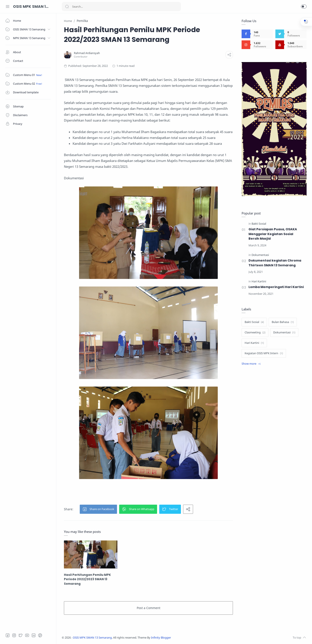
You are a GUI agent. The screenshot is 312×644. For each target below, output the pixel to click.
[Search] (121, 7)
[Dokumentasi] (260, 255)
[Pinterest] (40, 635)
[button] (304, 7)
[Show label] (251, 364)
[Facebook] (8, 635)
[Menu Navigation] (8, 7)
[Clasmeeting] (255, 333)
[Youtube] (27, 635)
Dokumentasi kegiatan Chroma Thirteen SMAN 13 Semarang (275, 263)
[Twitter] (21, 635)
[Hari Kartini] (259, 282)
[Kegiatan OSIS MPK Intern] (264, 353)
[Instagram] (14, 635)
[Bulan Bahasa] (283, 322)
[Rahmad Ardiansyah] (87, 53)
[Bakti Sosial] (259, 224)
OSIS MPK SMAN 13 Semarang (31, 7)
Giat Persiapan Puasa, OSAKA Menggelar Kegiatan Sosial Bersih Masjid (273, 234)
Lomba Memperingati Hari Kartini (276, 287)
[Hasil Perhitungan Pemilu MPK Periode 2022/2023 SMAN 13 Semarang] (91, 554)
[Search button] (67, 7)
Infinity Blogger (161, 638)
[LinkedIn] (34, 635)
